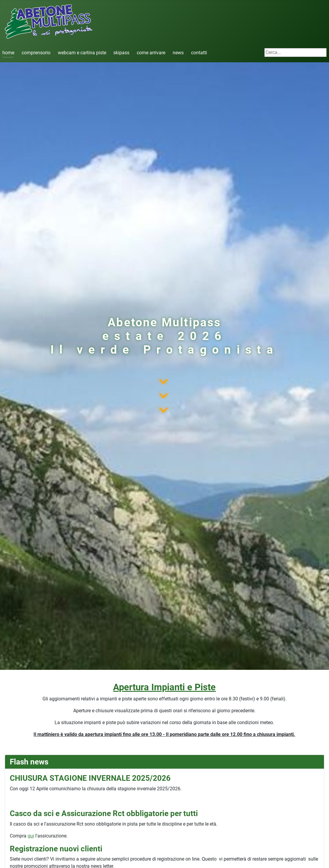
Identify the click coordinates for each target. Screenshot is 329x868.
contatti (199, 53)
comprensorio (36, 53)
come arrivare (151, 53)
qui (31, 836)
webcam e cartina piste (82, 53)
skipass (121, 53)
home (8, 53)
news (178, 53)
